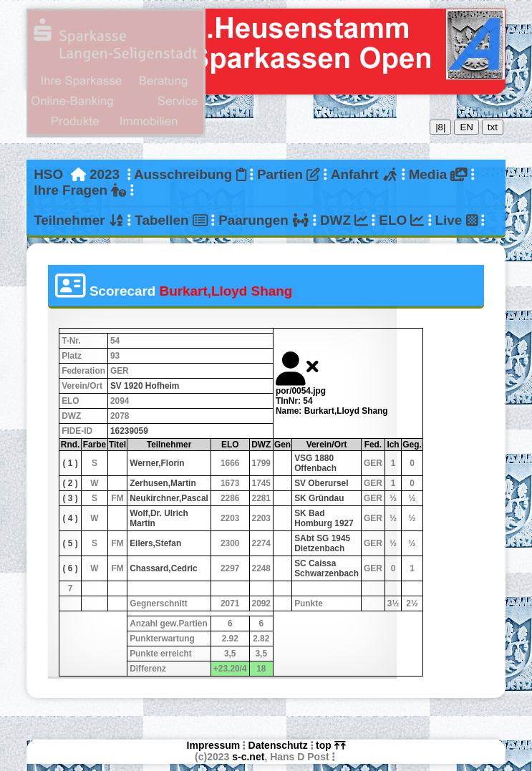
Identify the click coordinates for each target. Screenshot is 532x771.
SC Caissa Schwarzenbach (327, 568)
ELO (401, 220)
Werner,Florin (157, 463)
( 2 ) (70, 483)
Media (438, 174)
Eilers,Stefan (155, 543)
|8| (440, 127)
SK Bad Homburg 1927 (324, 518)
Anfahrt (364, 174)
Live (456, 220)
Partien (289, 174)
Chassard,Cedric (164, 568)
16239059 (129, 431)
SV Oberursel (321, 483)
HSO (48, 174)
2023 (105, 174)
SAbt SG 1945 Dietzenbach (322, 543)
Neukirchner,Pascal (169, 498)
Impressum (214, 745)
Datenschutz (278, 745)
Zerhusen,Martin (163, 483)
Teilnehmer (79, 220)
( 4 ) (70, 518)
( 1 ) (70, 463)
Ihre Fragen (80, 190)
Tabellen (171, 220)
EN (466, 127)
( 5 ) (70, 543)
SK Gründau (319, 498)
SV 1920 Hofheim (145, 386)
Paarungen (263, 220)
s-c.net (248, 757)
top (330, 745)
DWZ (344, 220)
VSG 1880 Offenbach (315, 463)
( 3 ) (70, 498)
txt (493, 127)
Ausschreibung (190, 174)
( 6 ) (70, 568)
